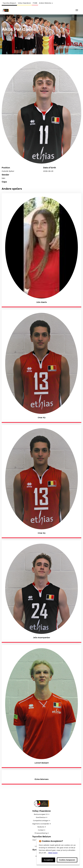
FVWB (35, 3)
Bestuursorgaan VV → (42, 814)
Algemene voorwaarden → (42, 824)
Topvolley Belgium (9, 3)
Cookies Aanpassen (67, 860)
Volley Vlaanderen (24, 3)
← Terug (5, 34)
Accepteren (48, 860)
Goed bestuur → (41, 817)
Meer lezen (53, 853)
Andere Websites (46, 3)
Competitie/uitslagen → (41, 821)
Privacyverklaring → (42, 833)
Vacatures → (41, 827)
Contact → (41, 830)
